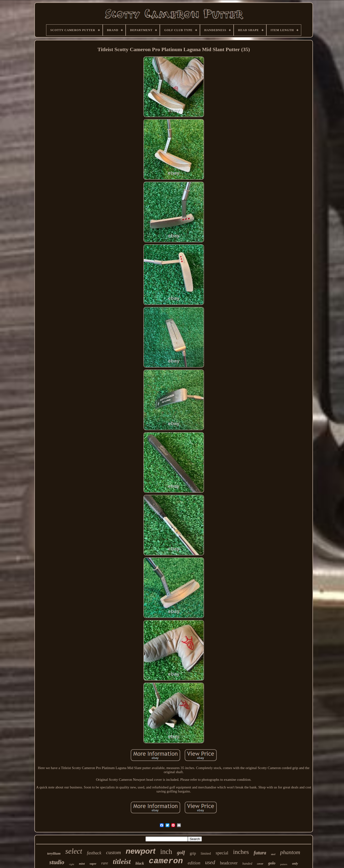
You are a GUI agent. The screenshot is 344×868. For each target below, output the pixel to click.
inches (241, 852)
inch (166, 852)
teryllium (54, 853)
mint (82, 864)
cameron (166, 861)
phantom (290, 852)
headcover (229, 863)
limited (206, 853)
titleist (122, 861)
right (72, 864)
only (295, 864)
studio (57, 862)
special (222, 853)
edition (194, 863)
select (74, 851)
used (210, 862)
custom (113, 852)
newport (140, 851)
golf (181, 852)
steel (273, 854)
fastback (94, 853)
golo (272, 863)
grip (193, 853)
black (140, 863)
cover (260, 864)
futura (260, 853)
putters (284, 864)
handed (247, 864)
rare (105, 863)
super (93, 864)
